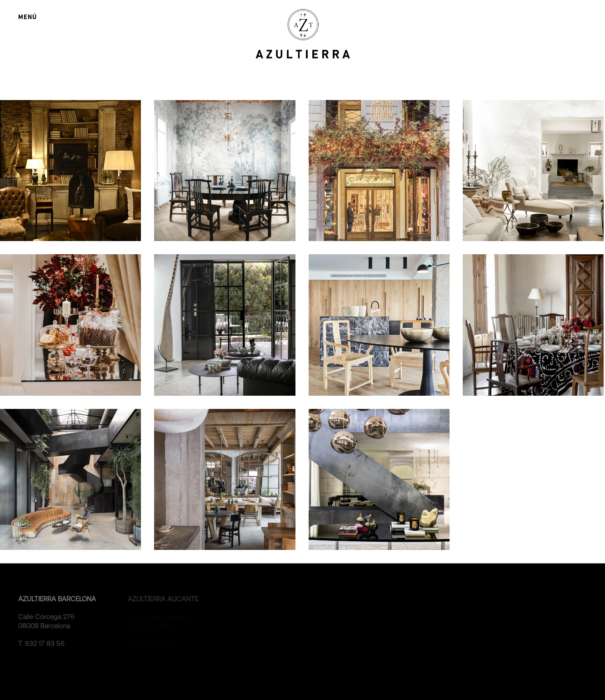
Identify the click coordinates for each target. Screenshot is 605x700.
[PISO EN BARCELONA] (225, 171)
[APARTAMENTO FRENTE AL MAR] (379, 325)
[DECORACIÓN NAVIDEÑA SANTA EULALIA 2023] (379, 171)
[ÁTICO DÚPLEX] (225, 325)
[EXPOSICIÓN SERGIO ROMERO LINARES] (70, 171)
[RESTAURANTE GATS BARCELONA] (225, 479)
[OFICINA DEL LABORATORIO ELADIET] (70, 479)
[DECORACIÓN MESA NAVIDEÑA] (533, 325)
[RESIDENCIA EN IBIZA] (533, 171)
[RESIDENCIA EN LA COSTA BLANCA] (379, 479)
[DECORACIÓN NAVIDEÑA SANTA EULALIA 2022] (70, 325)
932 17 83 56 (45, 643)
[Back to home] (303, 34)
